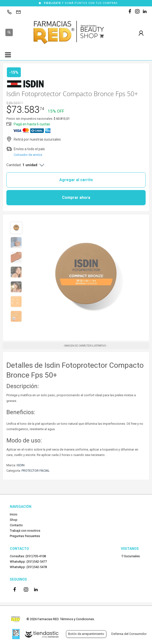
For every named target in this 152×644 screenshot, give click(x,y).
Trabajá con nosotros (25, 531)
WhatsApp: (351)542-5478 (28, 567)
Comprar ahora (76, 198)
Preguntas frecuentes (25, 536)
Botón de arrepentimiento (86, 634)
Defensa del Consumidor (129, 634)
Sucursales (130, 556)
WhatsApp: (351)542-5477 (28, 562)
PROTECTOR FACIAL (36, 471)
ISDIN (21, 465)
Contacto (16, 525)
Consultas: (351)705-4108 (28, 556)
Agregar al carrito (76, 180)
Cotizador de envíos (28, 155)
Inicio (14, 514)
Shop (14, 520)
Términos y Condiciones (77, 619)
